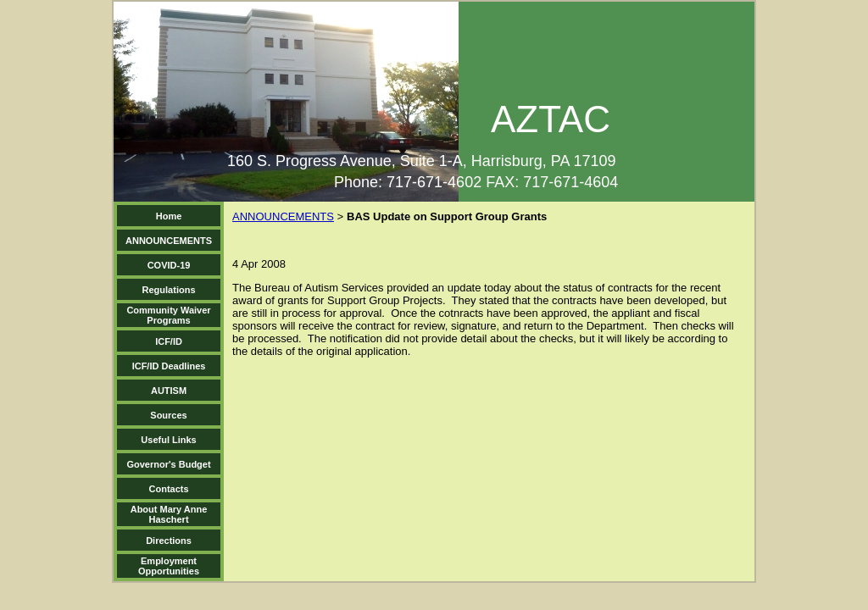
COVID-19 (169, 265)
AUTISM (169, 391)
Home (169, 216)
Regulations (169, 290)
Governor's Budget (168, 464)
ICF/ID (169, 341)
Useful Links (168, 440)
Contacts (169, 489)
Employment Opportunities (169, 566)
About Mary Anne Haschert (169, 514)
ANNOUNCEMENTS (169, 241)
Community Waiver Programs (168, 315)
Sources (168, 415)
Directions (169, 541)
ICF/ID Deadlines (169, 366)
